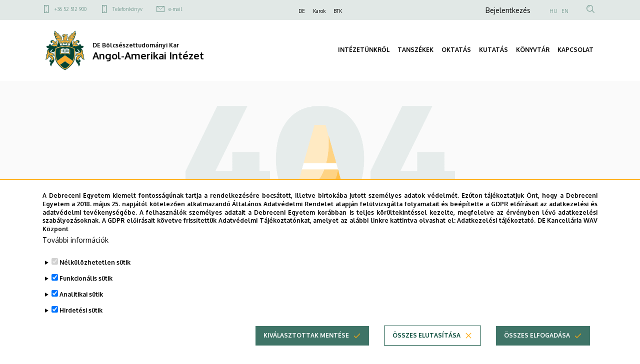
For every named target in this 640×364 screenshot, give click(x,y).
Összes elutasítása (426, 352)
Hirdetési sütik (81, 327)
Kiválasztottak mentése (306, 352)
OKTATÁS (456, 50)
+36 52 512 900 (70, 9)
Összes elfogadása (537, 352)
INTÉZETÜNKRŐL (364, 50)
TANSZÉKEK (415, 50)
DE (302, 11)
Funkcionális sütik (86, 295)
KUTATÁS (493, 50)
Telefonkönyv (127, 9)
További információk (75, 256)
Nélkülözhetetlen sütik (95, 279)
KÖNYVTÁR (533, 50)
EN (565, 11)
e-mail (175, 9)
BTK (338, 11)
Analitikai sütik (81, 311)
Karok (319, 11)
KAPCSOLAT (575, 50)
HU (553, 11)
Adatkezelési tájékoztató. (496, 237)
